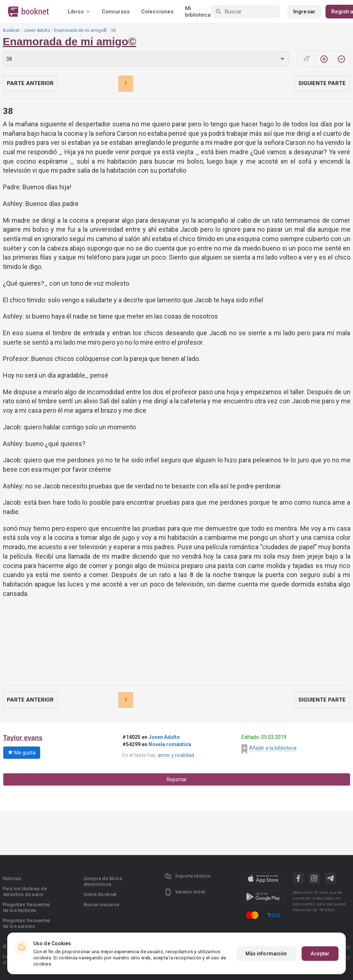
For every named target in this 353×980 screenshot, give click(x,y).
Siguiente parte (322, 83)
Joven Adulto (37, 30)
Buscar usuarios (102, 905)
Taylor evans (23, 738)
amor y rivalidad (176, 755)
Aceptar (320, 954)
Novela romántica (170, 744)
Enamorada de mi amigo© (80, 30)
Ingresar (304, 12)
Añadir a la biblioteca (273, 748)
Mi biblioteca (198, 12)
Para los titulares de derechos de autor (25, 891)
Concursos (116, 12)
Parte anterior (30, 83)
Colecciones (157, 12)
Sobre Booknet (100, 894)
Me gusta (22, 753)
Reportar (177, 779)
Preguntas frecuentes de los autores (27, 923)
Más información (266, 954)
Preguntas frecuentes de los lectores (27, 907)
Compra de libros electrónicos (103, 881)
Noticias (12, 878)
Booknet (11, 30)
